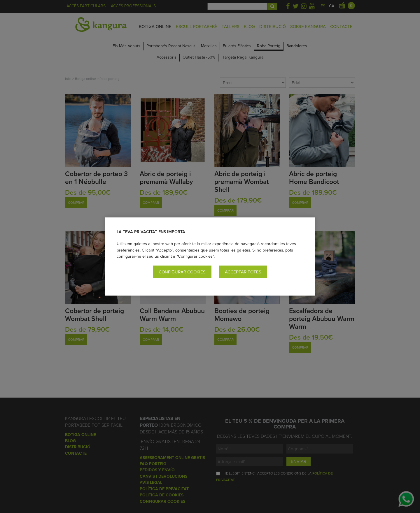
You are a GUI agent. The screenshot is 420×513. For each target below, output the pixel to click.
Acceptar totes (243, 272)
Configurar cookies (182, 272)
